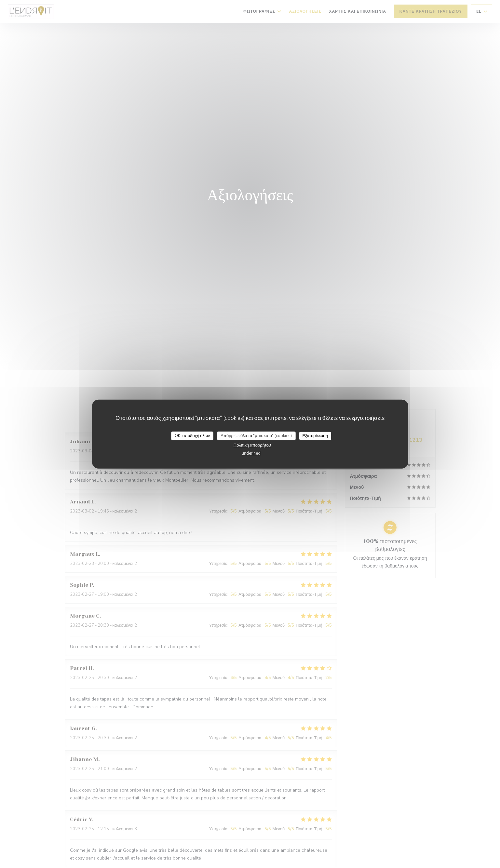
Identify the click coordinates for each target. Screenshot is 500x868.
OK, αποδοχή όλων (192, 435)
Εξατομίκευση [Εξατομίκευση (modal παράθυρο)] (315, 435)
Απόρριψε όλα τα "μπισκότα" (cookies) (256, 435)
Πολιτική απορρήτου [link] (252, 445)
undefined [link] (251, 453)
